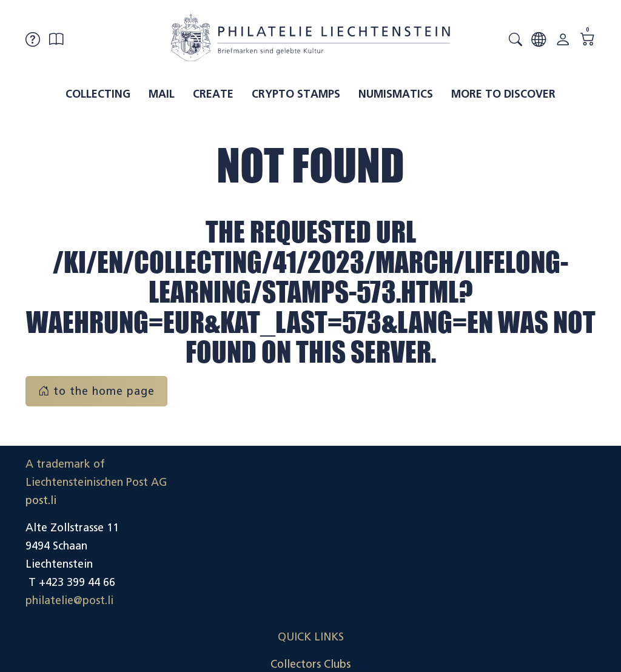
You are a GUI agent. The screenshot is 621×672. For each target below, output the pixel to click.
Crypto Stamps (296, 94)
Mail (162, 94)
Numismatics (396, 94)
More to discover (503, 94)
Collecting (98, 94)
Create (213, 94)
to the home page (96, 391)
